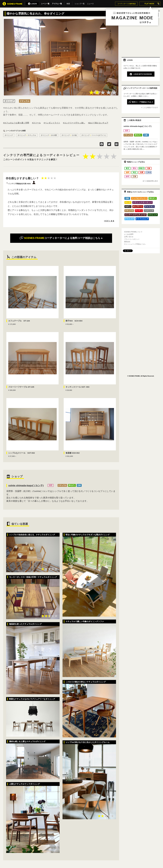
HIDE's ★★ (109, 221)
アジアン (139, 211)
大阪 (148, 168)
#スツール (36, 123)
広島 (134, 176)
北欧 (79, 485)
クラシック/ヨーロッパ (142, 202)
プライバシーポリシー (132, 239)
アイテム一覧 (57, 3)
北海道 (149, 172)
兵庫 (141, 172)
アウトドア (130, 219)
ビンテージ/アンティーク (135, 215)
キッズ (128, 202)
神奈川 (142, 168)
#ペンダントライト (52, 123)
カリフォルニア (142, 219)
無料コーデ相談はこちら (61, 238)
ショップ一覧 (80, 3)
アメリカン (150, 206)
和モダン (72, 485)
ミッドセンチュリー (139, 198)
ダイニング (9, 135)
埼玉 (134, 172)
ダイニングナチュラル (27, 135)
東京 (127, 168)
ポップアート (138, 206)
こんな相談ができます (150, 107)
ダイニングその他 (69, 135)
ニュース (90, 3)
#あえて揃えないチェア (98, 123)
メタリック (149, 211)
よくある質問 (129, 234)
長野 (51, 485)
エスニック (153, 215)
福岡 (127, 172)
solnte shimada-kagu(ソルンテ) (26, 485)
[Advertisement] (141, 37)
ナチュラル (62, 485)
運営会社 (127, 242)
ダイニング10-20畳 (49, 135)
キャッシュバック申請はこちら (135, 244)
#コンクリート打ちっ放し (74, 123)
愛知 (134, 168)
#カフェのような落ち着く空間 (16, 123)
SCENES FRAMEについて (133, 232)
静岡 (127, 176)
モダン (128, 206)
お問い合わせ (129, 237)
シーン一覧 (45, 3)
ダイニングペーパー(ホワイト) (94, 135)
